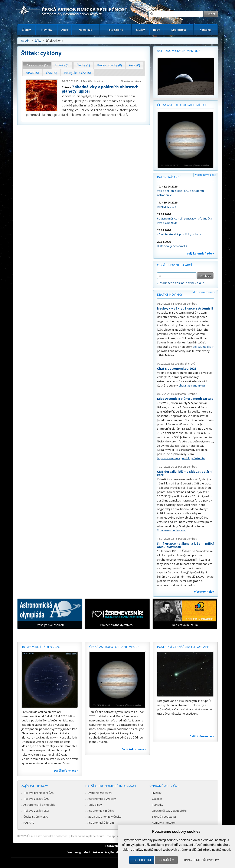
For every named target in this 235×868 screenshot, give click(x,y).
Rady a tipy (95, 805)
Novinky (47, 30)
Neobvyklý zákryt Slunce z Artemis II (185, 308)
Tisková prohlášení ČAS (39, 793)
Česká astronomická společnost (48, 836)
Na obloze (85, 30)
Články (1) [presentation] (83, 65)
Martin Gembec (187, 304)
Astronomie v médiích (101, 811)
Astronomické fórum (101, 823)
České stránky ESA (35, 817)
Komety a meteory (164, 823)
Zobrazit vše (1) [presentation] (37, 65)
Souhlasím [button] (142, 860)
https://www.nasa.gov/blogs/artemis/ (181, 458)
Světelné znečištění (100, 793)
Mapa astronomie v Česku (105, 817)
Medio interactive (96, 852)
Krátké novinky (170, 294)
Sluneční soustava (131, 81)
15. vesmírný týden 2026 (41, 647)
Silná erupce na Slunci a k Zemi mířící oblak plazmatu (185, 545)
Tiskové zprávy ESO (36, 811)
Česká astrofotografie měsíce (182, 105)
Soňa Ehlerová (187, 364)
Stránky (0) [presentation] (62, 65)
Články (26, 30)
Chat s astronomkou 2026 (177, 369)
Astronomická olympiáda (39, 805)
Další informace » (66, 771)
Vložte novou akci (206, 175)
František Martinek (94, 81)
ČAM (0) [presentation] (52, 73)
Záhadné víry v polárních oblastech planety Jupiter (100, 89)
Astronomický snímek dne (179, 51)
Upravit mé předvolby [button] (201, 860)
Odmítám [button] (167, 860)
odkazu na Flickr (203, 347)
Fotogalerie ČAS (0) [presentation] (78, 73)
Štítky (38, 41)
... (128, 115)
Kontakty (206, 30)
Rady (157, 30)
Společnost (179, 30)
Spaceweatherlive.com (172, 530)
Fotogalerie (115, 30)
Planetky (158, 805)
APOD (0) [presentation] (32, 73)
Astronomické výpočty (102, 799)
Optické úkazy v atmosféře (169, 811)
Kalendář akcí (169, 177)
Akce (65, 30)
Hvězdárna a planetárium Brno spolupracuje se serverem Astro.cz (114, 836)
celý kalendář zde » (200, 253)
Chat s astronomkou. (192, 385)
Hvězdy (157, 793)
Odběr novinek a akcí (174, 265)
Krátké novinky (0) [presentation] (110, 65)
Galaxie (157, 799)
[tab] (37, 65)
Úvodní (26, 41)
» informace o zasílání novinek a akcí (181, 283)
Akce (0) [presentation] (134, 65)
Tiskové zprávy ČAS (36, 799)
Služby (141, 30)
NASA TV (29, 823)
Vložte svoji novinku (204, 292)
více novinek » (204, 592)
